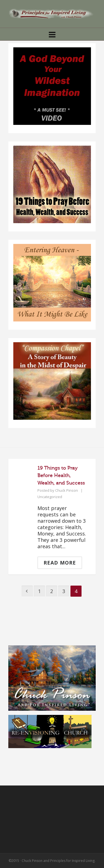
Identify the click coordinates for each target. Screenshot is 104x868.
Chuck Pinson (67, 490)
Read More (60, 563)
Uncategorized (50, 497)
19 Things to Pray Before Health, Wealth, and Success (61, 475)
